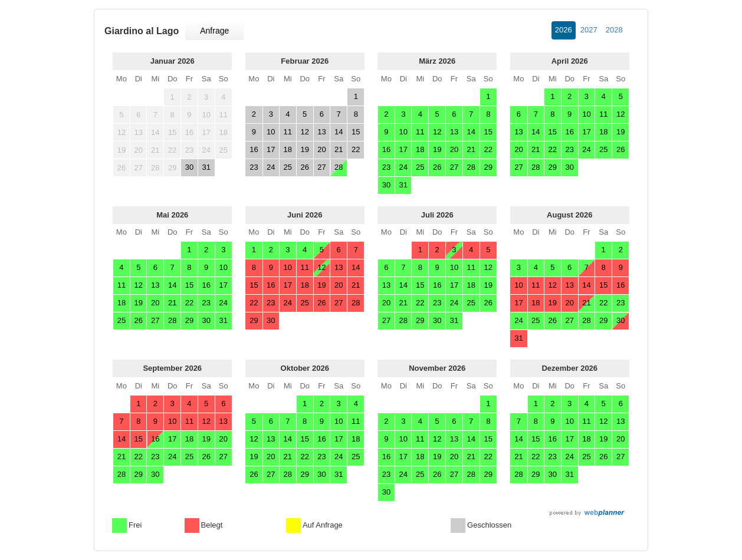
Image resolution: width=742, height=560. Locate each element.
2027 (589, 30)
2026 (564, 30)
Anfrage (214, 31)
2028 (614, 30)
